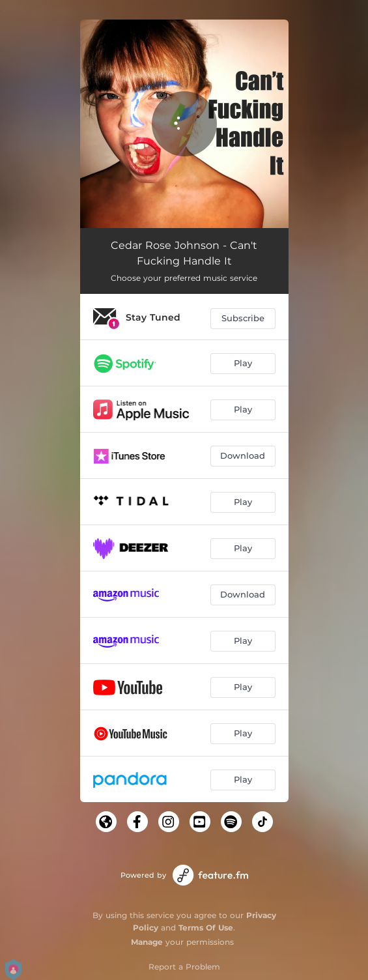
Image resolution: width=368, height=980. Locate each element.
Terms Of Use (206, 928)
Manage (147, 942)
